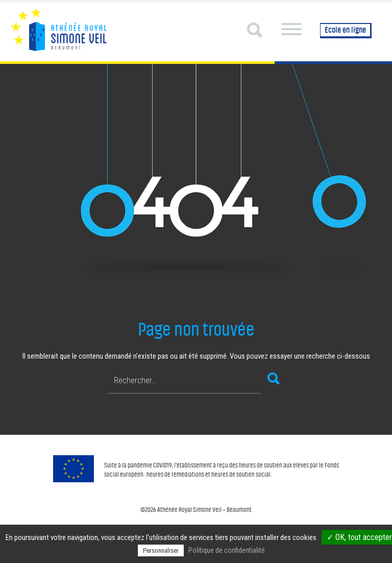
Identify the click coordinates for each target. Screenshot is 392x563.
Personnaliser (161, 550)
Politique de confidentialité (227, 550)
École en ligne (345, 30)
